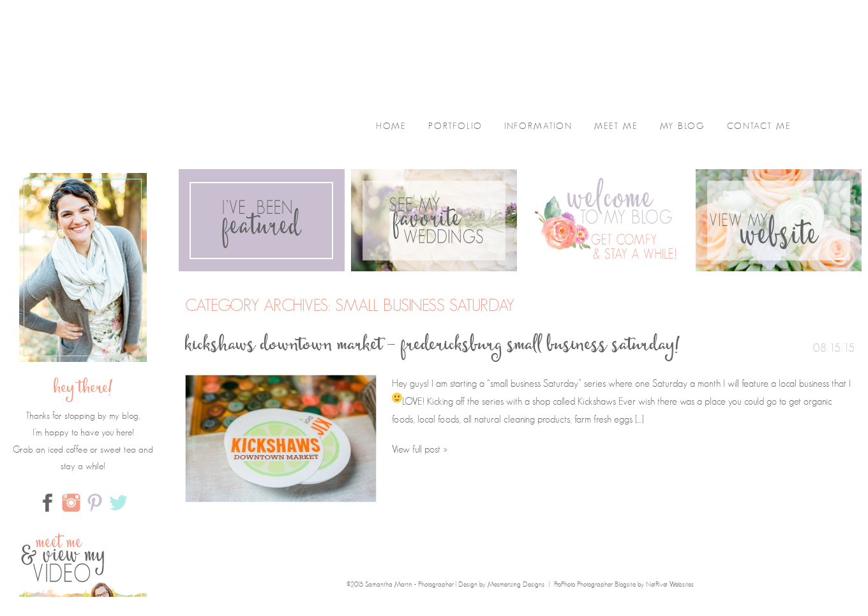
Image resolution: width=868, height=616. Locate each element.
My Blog (683, 126)
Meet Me (616, 126)
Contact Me (759, 126)
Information (538, 126)
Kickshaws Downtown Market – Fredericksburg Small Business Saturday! (433, 347)
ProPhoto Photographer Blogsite (595, 584)
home (391, 126)
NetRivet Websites (670, 584)
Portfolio (455, 126)
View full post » (420, 449)
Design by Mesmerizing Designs (501, 584)
